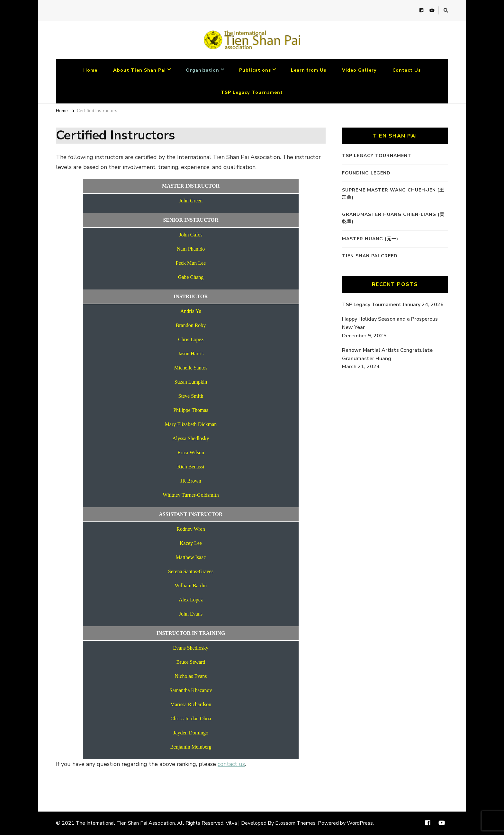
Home (90, 70)
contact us (231, 764)
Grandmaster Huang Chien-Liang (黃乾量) (393, 218)
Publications (255, 70)
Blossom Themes (295, 823)
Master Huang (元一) (370, 239)
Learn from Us (309, 70)
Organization (203, 70)
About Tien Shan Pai (139, 70)
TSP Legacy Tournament (252, 92)
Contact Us (407, 70)
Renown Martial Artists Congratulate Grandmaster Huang (387, 354)
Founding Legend (366, 173)
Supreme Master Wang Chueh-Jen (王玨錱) (393, 194)
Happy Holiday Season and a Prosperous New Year (390, 323)
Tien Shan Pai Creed (370, 256)
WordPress (360, 823)
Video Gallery (359, 70)
